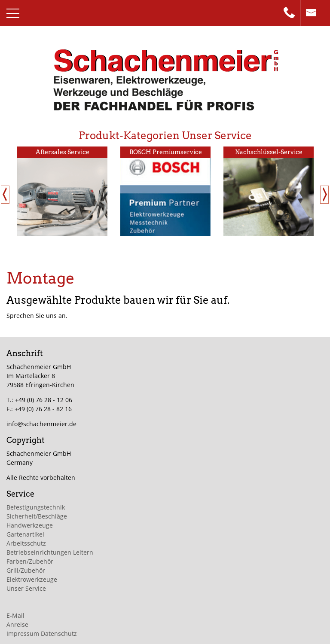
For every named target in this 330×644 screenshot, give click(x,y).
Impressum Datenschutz (42, 633)
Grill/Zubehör (26, 570)
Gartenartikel (25, 534)
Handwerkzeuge (30, 525)
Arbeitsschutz (26, 543)
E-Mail (15, 615)
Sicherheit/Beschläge (37, 516)
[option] (62, 191)
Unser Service (26, 588)
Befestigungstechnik (36, 507)
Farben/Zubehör (30, 561)
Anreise (17, 624)
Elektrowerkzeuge (32, 579)
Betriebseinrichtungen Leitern (50, 552)
